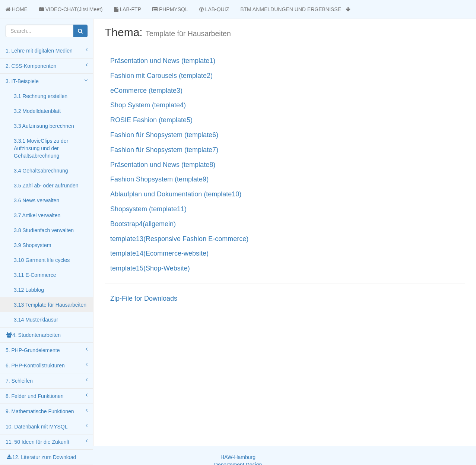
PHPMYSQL (170, 9)
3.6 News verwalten (37, 200)
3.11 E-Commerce (35, 275)
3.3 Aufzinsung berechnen (44, 126)
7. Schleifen (47, 380)
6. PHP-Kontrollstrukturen (47, 365)
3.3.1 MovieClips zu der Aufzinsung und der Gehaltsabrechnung (41, 148)
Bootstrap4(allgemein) (143, 224)
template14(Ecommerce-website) (159, 253)
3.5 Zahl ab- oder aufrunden (46, 186)
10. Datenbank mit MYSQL (47, 426)
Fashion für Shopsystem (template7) (164, 150)
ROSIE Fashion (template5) (151, 120)
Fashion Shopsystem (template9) (159, 179)
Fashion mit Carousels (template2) (161, 76)
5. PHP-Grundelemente (47, 350)
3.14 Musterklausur (36, 320)
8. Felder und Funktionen (47, 396)
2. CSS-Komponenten (47, 66)
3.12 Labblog (29, 290)
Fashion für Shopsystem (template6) (164, 135)
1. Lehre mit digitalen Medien (47, 50)
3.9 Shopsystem (32, 245)
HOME (17, 9)
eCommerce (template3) (146, 91)
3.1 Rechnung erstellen (41, 96)
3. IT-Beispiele (47, 81)
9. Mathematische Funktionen (47, 411)
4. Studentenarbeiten (33, 335)
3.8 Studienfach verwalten (44, 230)
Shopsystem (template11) (148, 209)
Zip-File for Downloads (144, 298)
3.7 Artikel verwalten (37, 215)
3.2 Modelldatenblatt (37, 111)
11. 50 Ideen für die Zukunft (47, 442)
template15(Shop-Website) (150, 268)
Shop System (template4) (148, 105)
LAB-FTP (128, 9)
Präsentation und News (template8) (163, 165)
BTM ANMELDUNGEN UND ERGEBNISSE (295, 9)
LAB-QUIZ (214, 9)
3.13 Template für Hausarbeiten (50, 305)
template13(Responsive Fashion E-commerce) (179, 239)
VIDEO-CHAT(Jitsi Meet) (71, 9)
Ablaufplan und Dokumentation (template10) (176, 194)
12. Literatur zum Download (41, 457)
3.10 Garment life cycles (42, 260)
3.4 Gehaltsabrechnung (41, 171)
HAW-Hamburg (238, 457)
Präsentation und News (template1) (163, 61)
